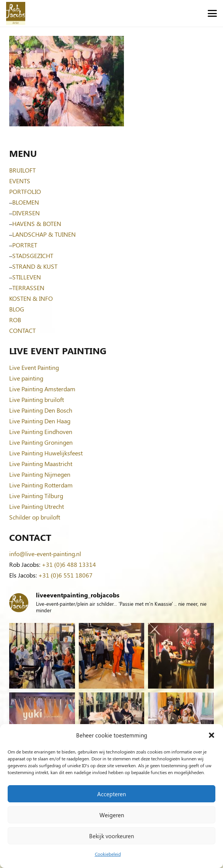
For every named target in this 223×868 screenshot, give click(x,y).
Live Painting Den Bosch (41, 410)
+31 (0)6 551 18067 (65, 575)
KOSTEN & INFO (31, 298)
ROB (15, 320)
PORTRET (25, 245)
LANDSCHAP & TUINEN (44, 234)
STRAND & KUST (35, 266)
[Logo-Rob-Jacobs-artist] (16, 13)
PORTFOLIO (25, 191)
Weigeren (112, 815)
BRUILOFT (22, 170)
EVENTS (20, 181)
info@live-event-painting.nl (45, 554)
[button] (212, 735)
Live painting (26, 378)
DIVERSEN (26, 213)
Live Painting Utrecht (37, 506)
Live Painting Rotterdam (41, 485)
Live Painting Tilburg (36, 496)
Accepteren (111, 794)
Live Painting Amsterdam (42, 389)
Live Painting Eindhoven (41, 432)
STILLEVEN (27, 277)
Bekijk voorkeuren (111, 836)
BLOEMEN (26, 202)
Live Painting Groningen (41, 442)
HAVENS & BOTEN (37, 223)
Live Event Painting (34, 367)
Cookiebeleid (108, 854)
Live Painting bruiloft (37, 399)
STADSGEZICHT (33, 256)
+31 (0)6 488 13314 (69, 564)
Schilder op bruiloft (35, 517)
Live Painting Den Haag (40, 421)
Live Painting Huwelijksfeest (46, 453)
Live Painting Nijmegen (40, 474)
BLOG (17, 309)
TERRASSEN (28, 288)
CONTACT (22, 330)
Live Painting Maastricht (41, 464)
